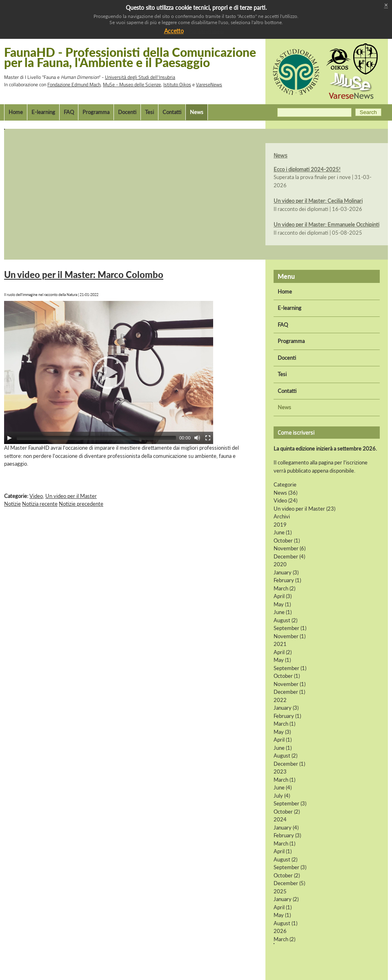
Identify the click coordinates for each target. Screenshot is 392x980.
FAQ (69, 112)
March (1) (284, 724)
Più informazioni (207, 31)
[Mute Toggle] (197, 438)
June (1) (283, 532)
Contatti (172, 112)
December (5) (289, 883)
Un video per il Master (71, 496)
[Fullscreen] (208, 438)
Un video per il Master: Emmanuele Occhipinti (326, 224)
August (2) (285, 620)
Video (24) (285, 500)
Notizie (12, 504)
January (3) (286, 572)
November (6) (290, 548)
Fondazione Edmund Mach (74, 84)
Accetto (174, 31)
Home (16, 112)
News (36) (285, 493)
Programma (96, 112)
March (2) (284, 588)
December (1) (289, 692)
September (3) (290, 803)
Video (36, 496)
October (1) (287, 540)
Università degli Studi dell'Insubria (140, 77)
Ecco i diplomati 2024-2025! (307, 169)
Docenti (127, 112)
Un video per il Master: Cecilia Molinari (318, 201)
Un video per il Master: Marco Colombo (84, 275)
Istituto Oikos (177, 84)
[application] (109, 372)
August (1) (285, 923)
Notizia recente (40, 504)
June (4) (283, 787)
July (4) (282, 796)
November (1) (290, 636)
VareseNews (209, 84)
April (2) (283, 652)
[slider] (96, 438)
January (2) (286, 899)
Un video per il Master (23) (304, 509)
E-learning (43, 112)
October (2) (287, 812)
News (197, 112)
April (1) (283, 740)
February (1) (287, 580)
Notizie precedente (81, 504)
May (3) (282, 732)
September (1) (290, 628)
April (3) (283, 596)
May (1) (282, 604)
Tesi (149, 112)
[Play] (9, 438)
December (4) (289, 556)
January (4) (286, 828)
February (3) (287, 835)
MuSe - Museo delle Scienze (132, 84)
